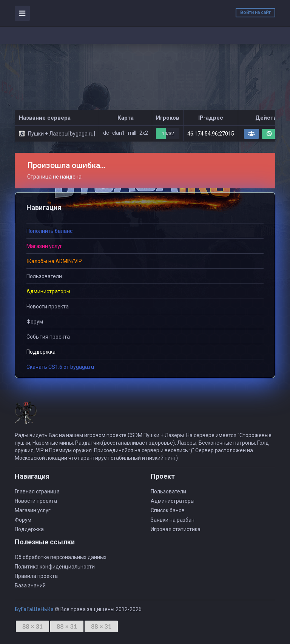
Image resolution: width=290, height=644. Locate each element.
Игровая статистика (176, 529)
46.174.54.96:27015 (211, 134)
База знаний (30, 585)
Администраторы (173, 501)
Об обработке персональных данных (61, 557)
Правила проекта (36, 576)
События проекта (48, 337)
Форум (35, 322)
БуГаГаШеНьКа (34, 609)
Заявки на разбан (173, 520)
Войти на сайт (255, 12)
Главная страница (37, 491)
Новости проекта (48, 307)
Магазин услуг (33, 510)
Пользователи (44, 276)
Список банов (168, 510)
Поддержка (29, 529)
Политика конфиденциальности (55, 567)
